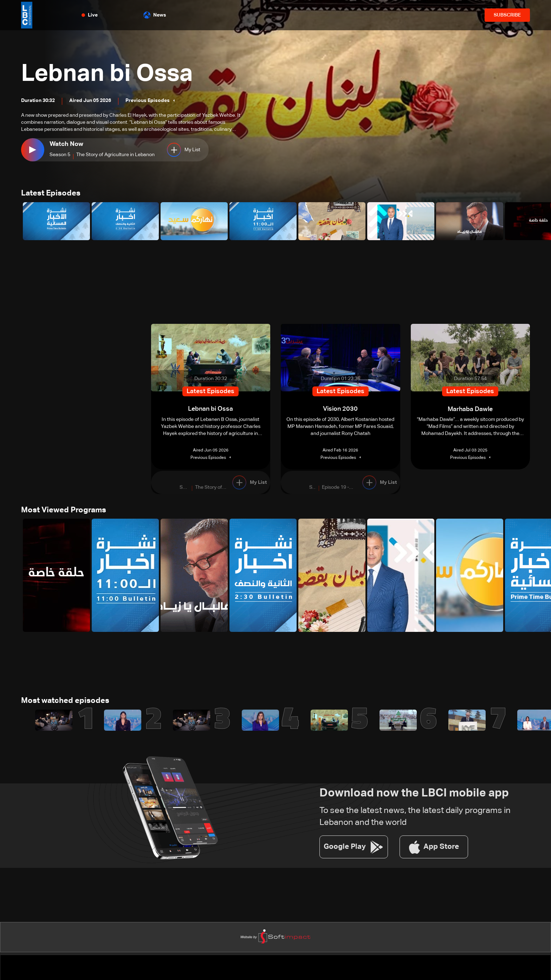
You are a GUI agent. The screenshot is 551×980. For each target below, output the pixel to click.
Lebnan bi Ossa (111, 74)
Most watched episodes (65, 702)
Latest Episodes (51, 194)
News (155, 15)
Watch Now (66, 144)
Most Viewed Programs (64, 511)
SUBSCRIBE (507, 15)
